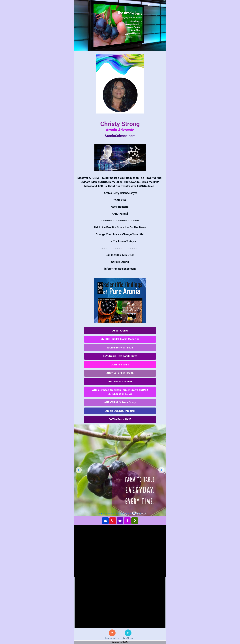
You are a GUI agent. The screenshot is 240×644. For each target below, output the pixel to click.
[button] (112, 633)
